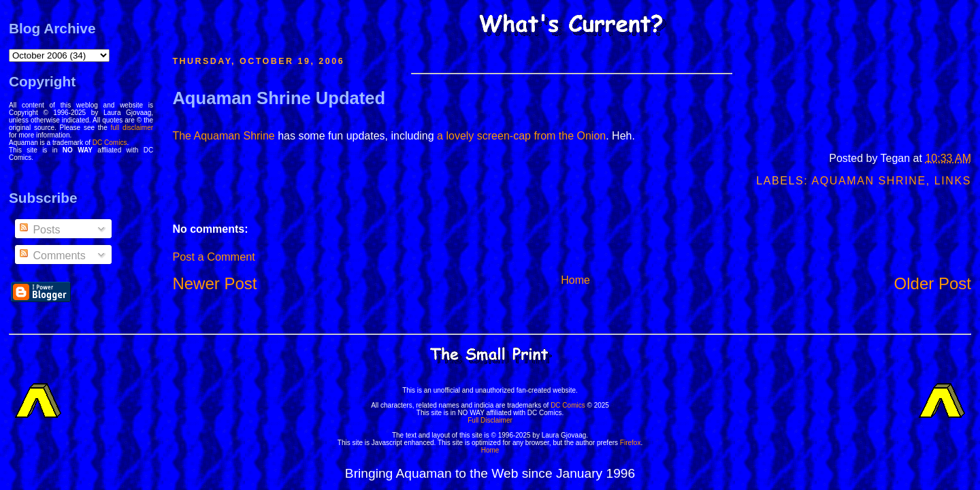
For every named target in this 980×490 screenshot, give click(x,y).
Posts (39, 230)
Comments (52, 256)
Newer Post (214, 283)
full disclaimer (132, 128)
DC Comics (110, 143)
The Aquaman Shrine (223, 136)
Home (575, 280)
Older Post (933, 283)
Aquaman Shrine (868, 181)
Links (953, 181)
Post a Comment (213, 257)
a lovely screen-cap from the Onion (521, 136)
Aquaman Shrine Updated (279, 98)
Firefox (631, 443)
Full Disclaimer (490, 420)
